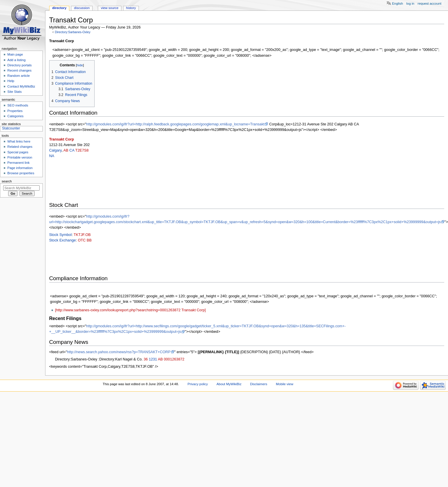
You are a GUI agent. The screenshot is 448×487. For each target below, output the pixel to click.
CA (72, 150)
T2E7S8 (82, 150)
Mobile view (285, 384)
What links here (19, 141)
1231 (153, 359)
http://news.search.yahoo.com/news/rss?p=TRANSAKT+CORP (119, 352)
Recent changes (19, 70)
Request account (430, 3)
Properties (15, 111)
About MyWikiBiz (229, 384)
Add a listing (16, 60)
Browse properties (21, 173)
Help (11, 81)
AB (66, 150)
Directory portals (19, 65)
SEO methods (18, 105)
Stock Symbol (61, 235)
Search (7, 181)
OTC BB (85, 240)
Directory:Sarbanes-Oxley (72, 32)
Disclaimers (259, 384)
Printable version (20, 157)
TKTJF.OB (82, 235)
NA (52, 156)
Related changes (20, 147)
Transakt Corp (62, 139)
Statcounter (11, 128)
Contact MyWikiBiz (21, 86)
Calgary (55, 150)
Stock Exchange (63, 240)
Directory (59, 8)
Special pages (18, 152)
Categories (15, 116)
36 (146, 359)
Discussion (82, 8)
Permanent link (18, 163)
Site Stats (14, 92)
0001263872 (174, 359)
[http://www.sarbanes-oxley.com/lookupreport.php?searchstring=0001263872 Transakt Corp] (130, 310)
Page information (20, 168)
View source (109, 8)
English (398, 3)
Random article (18, 76)
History (131, 8)
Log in (410, 3)
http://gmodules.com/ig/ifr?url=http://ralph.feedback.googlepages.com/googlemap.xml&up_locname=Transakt (175, 124)
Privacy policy (198, 384)
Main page (15, 54)
